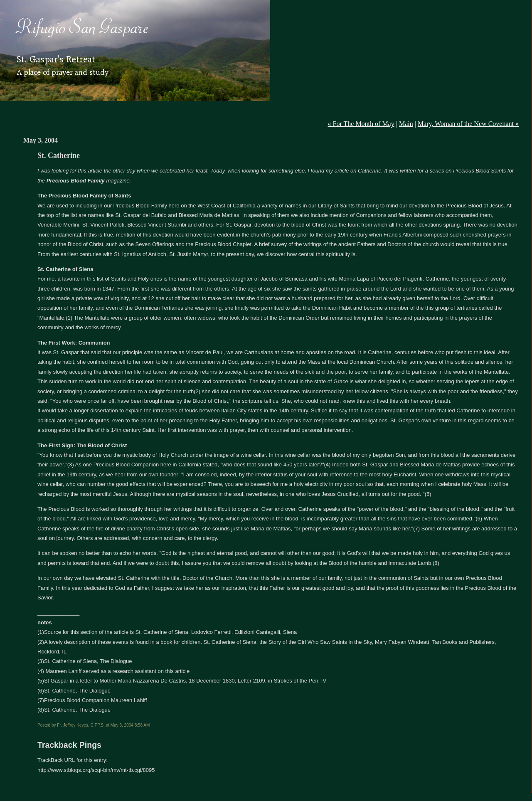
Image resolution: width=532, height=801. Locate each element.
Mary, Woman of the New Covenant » (468, 124)
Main (406, 124)
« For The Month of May (361, 124)
